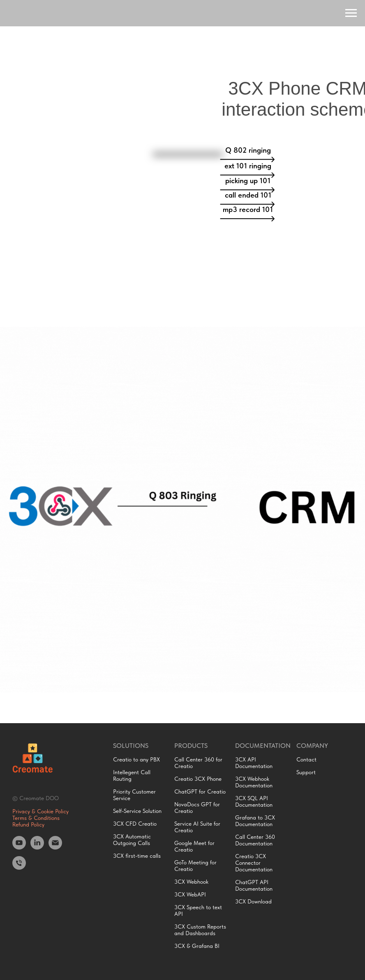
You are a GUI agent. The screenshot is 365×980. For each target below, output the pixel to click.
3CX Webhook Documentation (254, 782)
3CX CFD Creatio (135, 824)
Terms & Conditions (36, 818)
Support (306, 772)
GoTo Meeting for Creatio (195, 866)
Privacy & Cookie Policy (40, 811)
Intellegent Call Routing (132, 775)
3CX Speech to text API (198, 910)
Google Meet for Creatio (194, 846)
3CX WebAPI (190, 894)
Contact (306, 759)
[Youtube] (19, 847)
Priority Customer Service (134, 795)
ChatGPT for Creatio (200, 791)
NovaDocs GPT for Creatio (197, 808)
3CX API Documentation (254, 763)
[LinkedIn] (37, 847)
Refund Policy (28, 824)
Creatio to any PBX (136, 759)
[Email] (55, 847)
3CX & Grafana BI (197, 946)
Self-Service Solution (137, 811)
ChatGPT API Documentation (254, 885)
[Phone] (19, 867)
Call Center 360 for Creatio (198, 763)
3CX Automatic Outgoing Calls (132, 840)
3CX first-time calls (137, 856)
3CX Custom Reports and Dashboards (200, 930)
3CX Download (253, 901)
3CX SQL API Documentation (254, 801)
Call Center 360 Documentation (255, 840)
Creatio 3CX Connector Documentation (254, 863)
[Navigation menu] (351, 13)
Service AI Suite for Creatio (197, 827)
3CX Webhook (191, 882)
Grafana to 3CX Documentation (255, 821)
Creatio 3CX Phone (198, 779)
